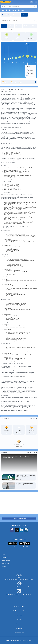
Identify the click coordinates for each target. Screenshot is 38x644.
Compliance (19, 624)
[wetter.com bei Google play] (13, 544)
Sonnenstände (6, 15)
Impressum (19, 619)
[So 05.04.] (11, 26)
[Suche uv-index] (35, 20)
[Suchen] (35, 7)
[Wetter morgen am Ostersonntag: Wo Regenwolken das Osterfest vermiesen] (19, 463)
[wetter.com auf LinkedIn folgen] (21, 530)
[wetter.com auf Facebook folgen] (12, 530)
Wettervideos (5, 563)
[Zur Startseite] (6, 2)
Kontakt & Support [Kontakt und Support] (19, 615)
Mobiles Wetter (6, 560)
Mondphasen (16, 15)
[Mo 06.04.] (19, 26)
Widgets (4, 557)
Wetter (3, 554)
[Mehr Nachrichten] (32, 452)
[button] (19, 554)
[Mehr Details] (33, 418)
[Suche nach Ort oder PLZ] (19, 7)
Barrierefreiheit (19, 628)
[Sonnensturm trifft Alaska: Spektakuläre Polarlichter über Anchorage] (19, 477)
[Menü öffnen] (35, 2)
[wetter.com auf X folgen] (17, 530)
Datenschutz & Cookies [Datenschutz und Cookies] (19, 606)
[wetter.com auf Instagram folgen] (26, 530)
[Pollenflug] (32, 2)
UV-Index (24, 15)
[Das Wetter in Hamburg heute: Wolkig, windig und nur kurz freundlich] (19, 485)
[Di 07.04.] (26, 26)
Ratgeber (4, 566)
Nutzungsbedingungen (19, 633)
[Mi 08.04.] (34, 26)
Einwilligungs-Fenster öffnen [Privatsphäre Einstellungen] (19, 611)
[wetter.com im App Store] (25, 544)
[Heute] (4, 26)
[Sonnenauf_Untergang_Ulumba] (19, 82)
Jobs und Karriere (19, 602)
